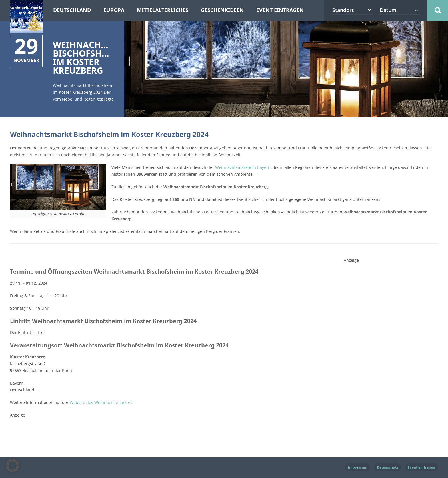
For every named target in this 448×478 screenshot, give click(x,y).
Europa (114, 10)
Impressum (358, 467)
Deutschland (72, 10)
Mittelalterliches (163, 10)
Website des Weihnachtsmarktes (101, 402)
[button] (13, 465)
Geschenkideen (222, 10)
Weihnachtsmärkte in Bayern (243, 167)
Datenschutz (388, 467)
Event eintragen (280, 10)
